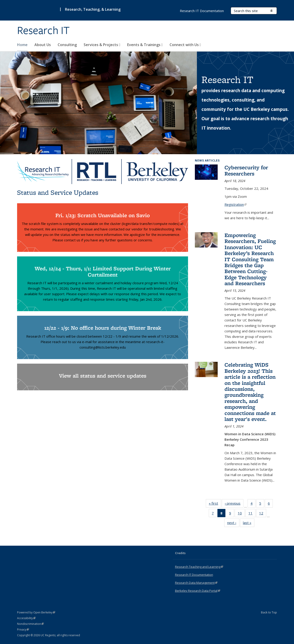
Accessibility (26, 618)
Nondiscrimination (30, 624)
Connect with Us (185, 45)
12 (263, 514)
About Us (43, 45)
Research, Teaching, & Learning (93, 9)
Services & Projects (102, 45)
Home (22, 45)
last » (249, 524)
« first (215, 504)
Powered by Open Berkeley (36, 612)
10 (241, 514)
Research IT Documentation (202, 11)
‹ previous (234, 504)
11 (252, 514)
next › (233, 524)
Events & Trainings (145, 45)
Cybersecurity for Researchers (246, 170)
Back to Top (269, 612)
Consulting (67, 45)
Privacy (23, 630)
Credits (180, 553)
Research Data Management (196, 583)
